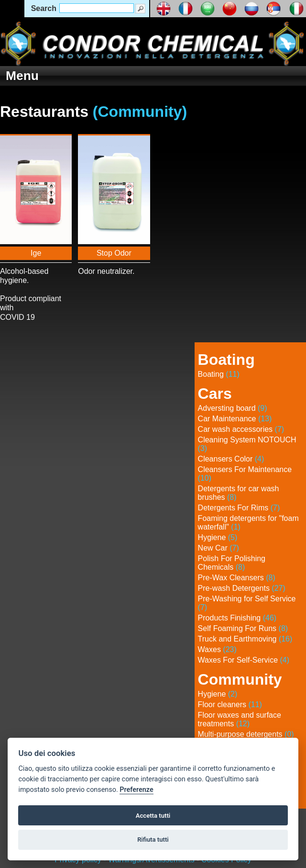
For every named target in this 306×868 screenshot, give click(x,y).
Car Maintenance (235, 419)
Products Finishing (237, 618)
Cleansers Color (231, 459)
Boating (219, 374)
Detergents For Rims (239, 508)
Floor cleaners (230, 705)
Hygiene (218, 537)
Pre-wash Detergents (242, 588)
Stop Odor (114, 253)
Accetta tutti (153, 816)
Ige (36, 253)
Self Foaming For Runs (243, 628)
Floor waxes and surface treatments (240, 719)
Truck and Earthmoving (245, 639)
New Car (219, 548)
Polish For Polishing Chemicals (232, 563)
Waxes (217, 649)
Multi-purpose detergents (246, 734)
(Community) (140, 112)
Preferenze (136, 790)
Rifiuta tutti (153, 840)
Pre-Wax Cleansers (237, 578)
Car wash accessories (241, 429)
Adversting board (233, 408)
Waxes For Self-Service (244, 660)
